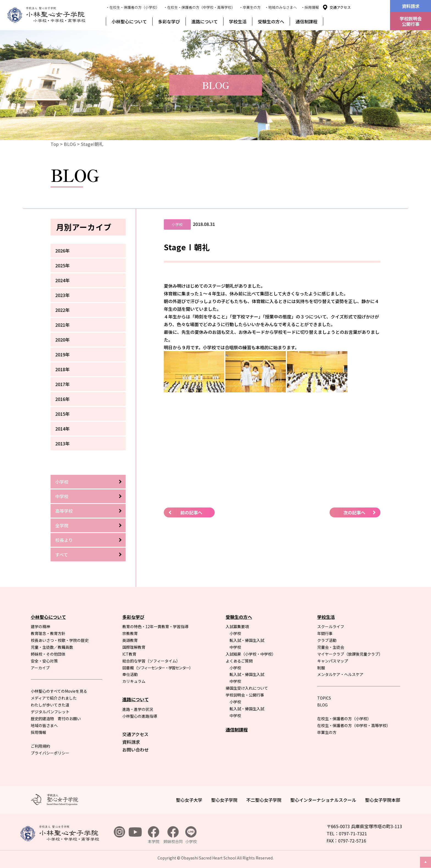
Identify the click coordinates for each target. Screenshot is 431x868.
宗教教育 (130, 633)
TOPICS (324, 698)
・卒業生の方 (250, 7)
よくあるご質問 (239, 661)
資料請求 (411, 6)
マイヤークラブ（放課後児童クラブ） (350, 654)
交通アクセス (340, 7)
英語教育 (130, 640)
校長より (64, 540)
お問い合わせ (136, 750)
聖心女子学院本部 (383, 800)
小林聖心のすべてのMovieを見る (59, 691)
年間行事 (325, 633)
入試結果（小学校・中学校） (251, 654)
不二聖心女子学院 (264, 800)
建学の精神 (40, 626)
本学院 (154, 835)
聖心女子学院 (224, 800)
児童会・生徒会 (331, 647)
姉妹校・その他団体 (48, 654)
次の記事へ (354, 512)
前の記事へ (191, 512)
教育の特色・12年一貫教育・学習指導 (155, 626)
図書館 (158, 668)
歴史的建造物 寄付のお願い (56, 719)
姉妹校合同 (173, 835)
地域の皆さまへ (44, 725)
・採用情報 (310, 7)
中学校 (62, 496)
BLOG (70, 144)
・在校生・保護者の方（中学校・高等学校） (199, 7)
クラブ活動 (327, 640)
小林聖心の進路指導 (140, 716)
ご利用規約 (40, 746)
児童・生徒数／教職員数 (52, 647)
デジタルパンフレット (50, 712)
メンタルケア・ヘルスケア (340, 674)
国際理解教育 (134, 647)
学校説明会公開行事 (411, 21)
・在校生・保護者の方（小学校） (133, 7)
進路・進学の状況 (138, 709)
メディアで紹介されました (54, 698)
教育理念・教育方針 (48, 633)
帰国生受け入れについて (247, 688)
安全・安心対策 (44, 661)
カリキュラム (134, 681)
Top (55, 144)
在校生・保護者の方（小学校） (344, 719)
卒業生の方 (327, 732)
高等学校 (64, 511)
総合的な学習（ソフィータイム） (151, 661)
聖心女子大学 (189, 800)
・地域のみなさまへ (281, 7)
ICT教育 (129, 654)
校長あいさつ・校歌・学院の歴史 (60, 640)
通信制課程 (306, 21)
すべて (62, 554)
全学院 (62, 525)
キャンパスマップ (333, 661)
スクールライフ (331, 626)
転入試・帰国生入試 (247, 640)
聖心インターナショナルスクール (323, 800)
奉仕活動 (130, 674)
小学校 (62, 482)
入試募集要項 (237, 626)
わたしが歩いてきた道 (50, 705)
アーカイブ (40, 668)
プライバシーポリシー (50, 753)
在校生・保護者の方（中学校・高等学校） (354, 725)
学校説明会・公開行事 (245, 695)
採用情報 (38, 732)
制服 (321, 668)
